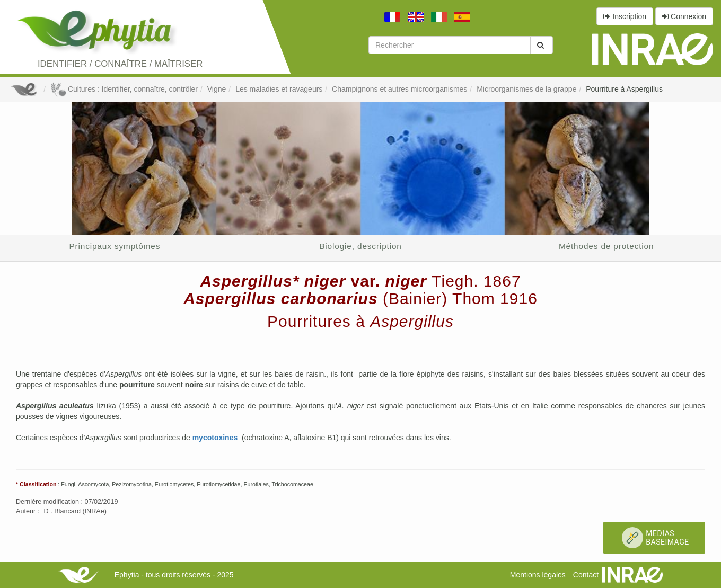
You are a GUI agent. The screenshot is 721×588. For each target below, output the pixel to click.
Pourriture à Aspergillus (624, 89)
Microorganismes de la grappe (526, 89)
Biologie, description (360, 246)
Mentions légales (538, 575)
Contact (586, 575)
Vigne (217, 89)
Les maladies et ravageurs (279, 89)
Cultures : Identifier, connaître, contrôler (124, 89)
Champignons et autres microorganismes (399, 89)
